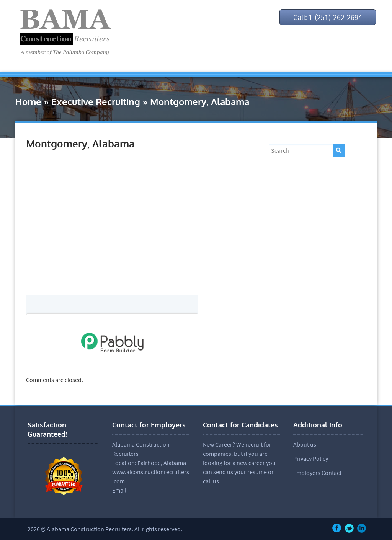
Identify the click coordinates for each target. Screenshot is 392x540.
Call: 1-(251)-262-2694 (328, 17)
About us (305, 444)
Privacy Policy (311, 458)
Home (28, 102)
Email (119, 490)
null (112, 324)
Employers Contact (317, 473)
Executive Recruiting (96, 102)
